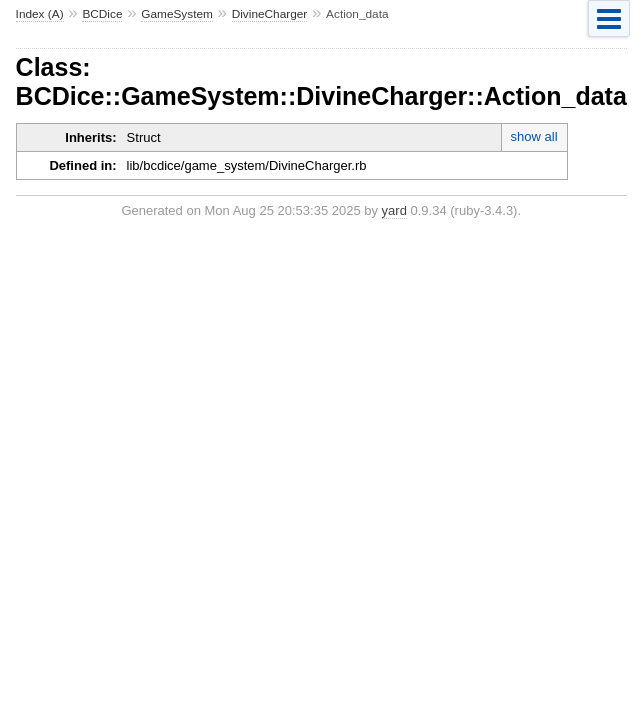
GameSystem (177, 14)
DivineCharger (270, 14)
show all (534, 136)
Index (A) (40, 14)
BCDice (102, 14)
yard (394, 210)
